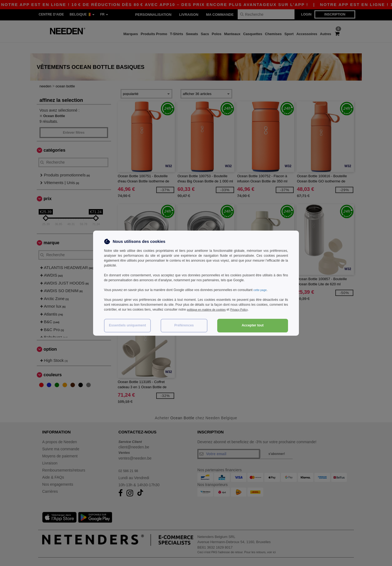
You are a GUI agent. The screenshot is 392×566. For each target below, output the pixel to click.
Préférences (184, 325)
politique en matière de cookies (209, 310)
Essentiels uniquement (127, 325)
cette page (261, 290)
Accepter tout (253, 325)
